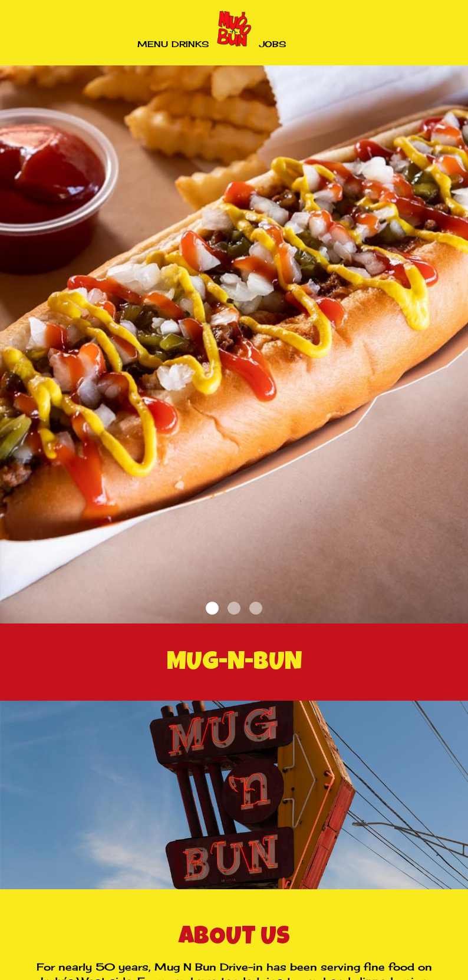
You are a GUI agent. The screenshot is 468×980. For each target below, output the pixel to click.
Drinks (190, 44)
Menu (153, 44)
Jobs (273, 44)
